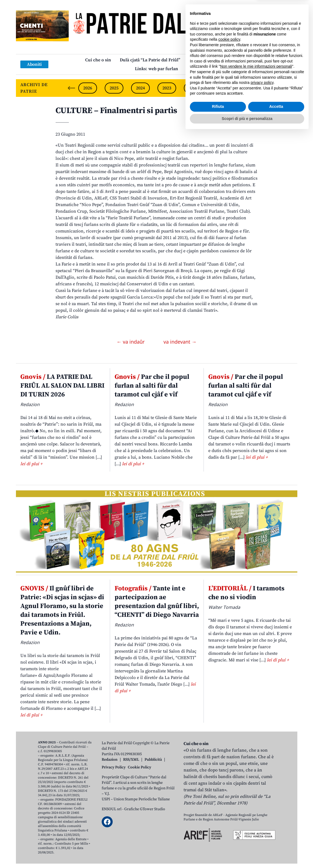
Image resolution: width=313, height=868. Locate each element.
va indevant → (180, 342)
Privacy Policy (114, 767)
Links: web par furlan (156, 69)
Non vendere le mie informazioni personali (256, 801)
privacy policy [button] (262, 817)
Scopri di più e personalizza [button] (247, 853)
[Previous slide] (71, 88)
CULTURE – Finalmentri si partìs (116, 111)
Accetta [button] (276, 841)
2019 (272, 88)
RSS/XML (131, 760)
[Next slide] (289, 88)
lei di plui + (31, 464)
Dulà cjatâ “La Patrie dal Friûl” (150, 60)
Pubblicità (153, 760)
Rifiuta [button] (218, 841)
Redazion (110, 760)
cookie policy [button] (229, 774)
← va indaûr (131, 342)
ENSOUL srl (112, 809)
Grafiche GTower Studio (145, 809)
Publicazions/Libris (208, 60)
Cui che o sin (98, 60)
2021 (220, 88)
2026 (88, 88)
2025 (114, 88)
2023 (167, 88)
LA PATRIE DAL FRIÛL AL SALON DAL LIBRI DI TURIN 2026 (62, 386)
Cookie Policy (139, 767)
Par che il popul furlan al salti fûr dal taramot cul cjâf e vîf (152, 386)
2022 (193, 88)
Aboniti (34, 64)
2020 (246, 88)
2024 (140, 88)
